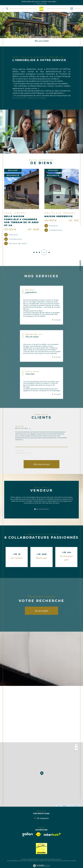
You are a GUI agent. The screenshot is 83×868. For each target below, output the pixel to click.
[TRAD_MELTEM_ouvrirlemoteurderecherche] (7, 9)
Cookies (74, 854)
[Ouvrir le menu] (72, 9)
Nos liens (47, 854)
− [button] (76, 742)
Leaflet (58, 799)
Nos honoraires (12, 854)
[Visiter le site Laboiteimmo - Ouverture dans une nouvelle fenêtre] (41, 862)
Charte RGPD (55, 854)
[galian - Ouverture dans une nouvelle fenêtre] (28, 828)
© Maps (65, 799)
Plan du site (22, 854)
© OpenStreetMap (74, 799)
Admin (41, 854)
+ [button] (76, 739)
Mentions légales (33, 854)
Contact (80, 266)
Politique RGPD (65, 854)
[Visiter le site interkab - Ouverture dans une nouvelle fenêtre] (52, 828)
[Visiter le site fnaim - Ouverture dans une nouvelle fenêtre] (38, 828)
